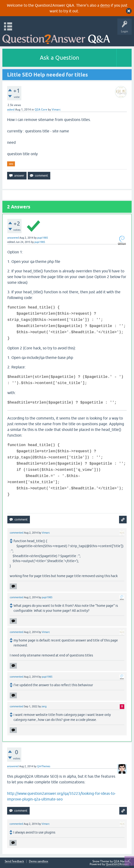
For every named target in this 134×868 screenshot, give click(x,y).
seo (11, 164)
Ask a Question (60, 58)
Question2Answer (117, 864)
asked (11, 110)
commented (16, 533)
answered (13, 238)
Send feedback (14, 861)
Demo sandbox (39, 861)
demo (105, 5)
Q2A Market (121, 861)
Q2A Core (41, 110)
